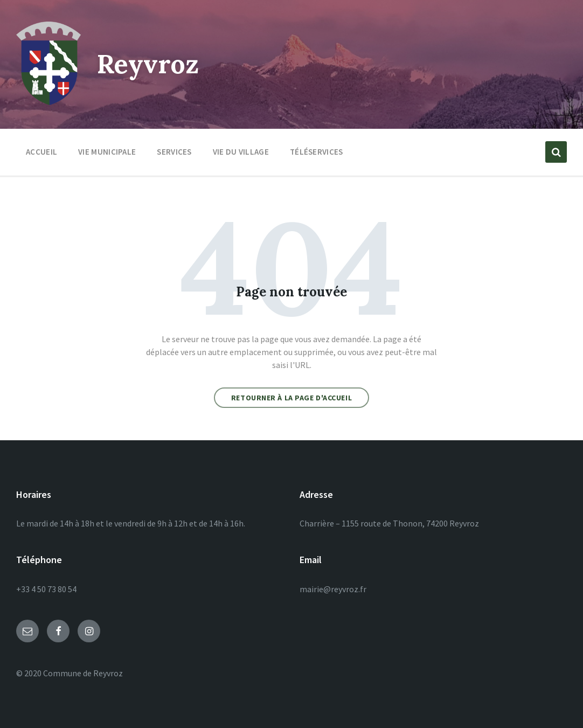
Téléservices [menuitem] (317, 152)
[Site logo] (48, 102)
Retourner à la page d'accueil (291, 398)
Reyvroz (148, 64)
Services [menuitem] (174, 152)
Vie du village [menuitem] (241, 152)
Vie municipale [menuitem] (107, 152)
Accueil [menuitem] (41, 152)
